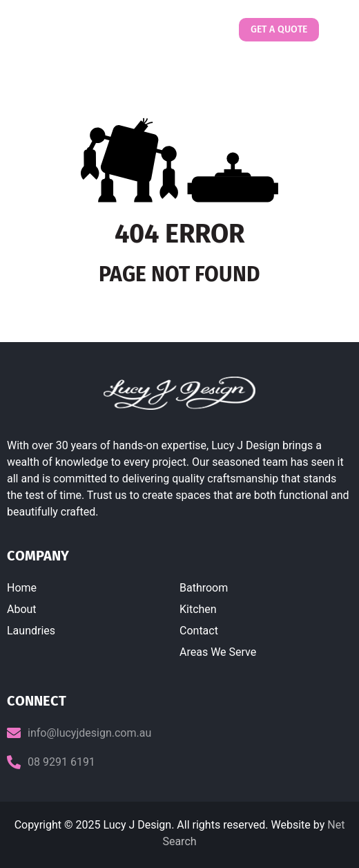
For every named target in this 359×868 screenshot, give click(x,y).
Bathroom (204, 588)
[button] (333, 30)
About (22, 609)
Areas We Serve (218, 652)
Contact (199, 631)
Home (22, 588)
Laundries (31, 631)
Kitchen (198, 609)
